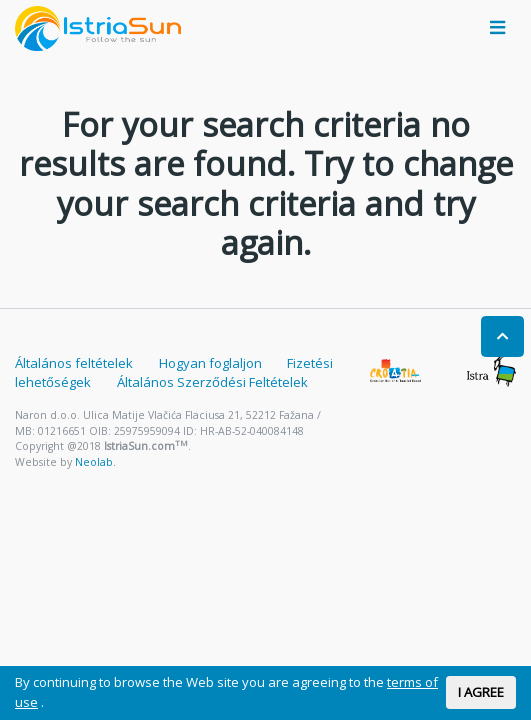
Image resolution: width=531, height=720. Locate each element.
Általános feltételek (74, 363)
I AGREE (481, 692)
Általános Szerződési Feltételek (212, 382)
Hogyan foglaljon (210, 363)
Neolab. (95, 462)
